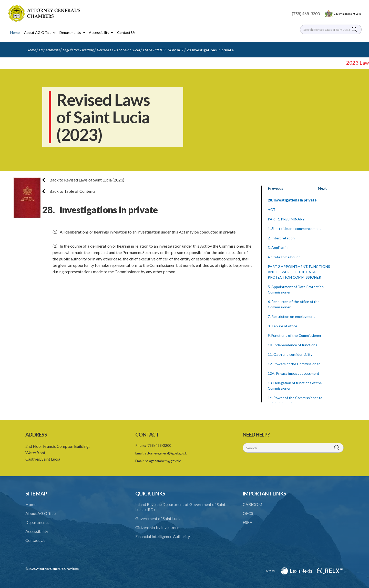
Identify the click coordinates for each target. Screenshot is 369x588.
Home (15, 32)
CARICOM (253, 504)
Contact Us (126, 32)
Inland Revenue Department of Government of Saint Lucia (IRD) (180, 507)
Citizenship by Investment (158, 527)
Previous (275, 188)
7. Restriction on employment (291, 316)
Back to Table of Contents (69, 191)
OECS (248, 513)
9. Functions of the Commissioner (295, 335)
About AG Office (40, 513)
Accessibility (37, 531)
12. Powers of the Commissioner (294, 364)
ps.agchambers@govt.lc (163, 461)
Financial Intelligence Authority (163, 536)
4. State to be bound (284, 257)
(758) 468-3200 (306, 13)
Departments (49, 50)
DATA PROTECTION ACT (163, 50)
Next (322, 188)
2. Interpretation (281, 238)
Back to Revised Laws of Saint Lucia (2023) (83, 180)
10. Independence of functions (293, 345)
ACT (272, 210)
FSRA (248, 522)
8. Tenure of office (283, 326)
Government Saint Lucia (348, 14)
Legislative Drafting (78, 50)
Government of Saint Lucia (158, 518)
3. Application (279, 247)
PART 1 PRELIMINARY (286, 219)
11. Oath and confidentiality (290, 354)
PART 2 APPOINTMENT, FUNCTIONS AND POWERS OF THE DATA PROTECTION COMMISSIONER (299, 272)
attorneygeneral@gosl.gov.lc (166, 453)
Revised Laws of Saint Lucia (118, 50)
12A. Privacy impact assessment (294, 373)
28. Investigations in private (210, 50)
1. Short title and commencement (294, 229)
